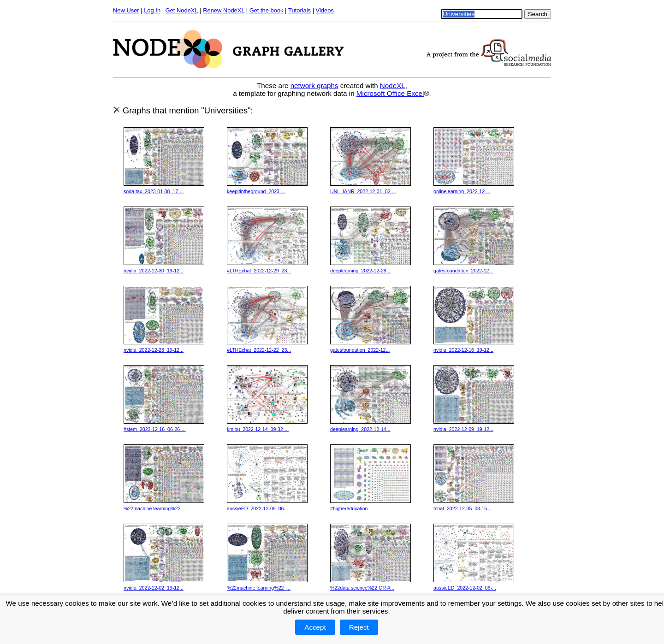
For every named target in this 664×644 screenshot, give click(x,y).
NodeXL (393, 86)
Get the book (267, 10)
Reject (359, 627)
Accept (315, 627)
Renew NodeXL (224, 10)
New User (126, 10)
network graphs (314, 86)
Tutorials (299, 10)
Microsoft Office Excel (390, 93)
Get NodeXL (182, 10)
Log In (152, 10)
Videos (325, 10)
